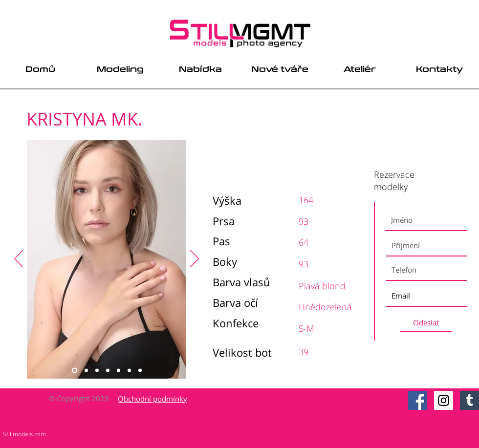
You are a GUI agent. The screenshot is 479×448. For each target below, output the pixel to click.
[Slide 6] (129, 371)
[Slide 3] (97, 371)
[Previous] (19, 259)
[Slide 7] (140, 371)
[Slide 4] (108, 371)
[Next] (195, 259)
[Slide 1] (75, 371)
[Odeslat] (426, 323)
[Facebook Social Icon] (418, 400)
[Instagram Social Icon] (444, 400)
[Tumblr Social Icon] (469, 400)
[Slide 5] (119, 371)
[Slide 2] (86, 371)
